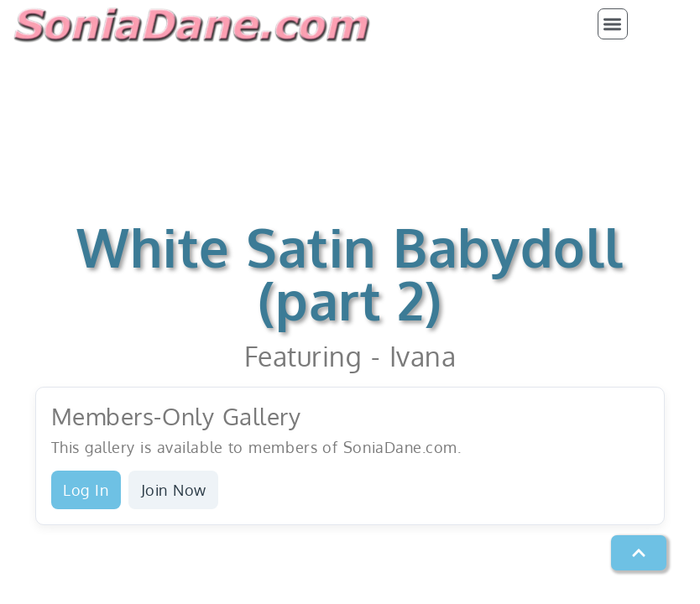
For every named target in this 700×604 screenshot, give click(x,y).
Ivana (423, 356)
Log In (86, 490)
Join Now (174, 490)
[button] (613, 24)
